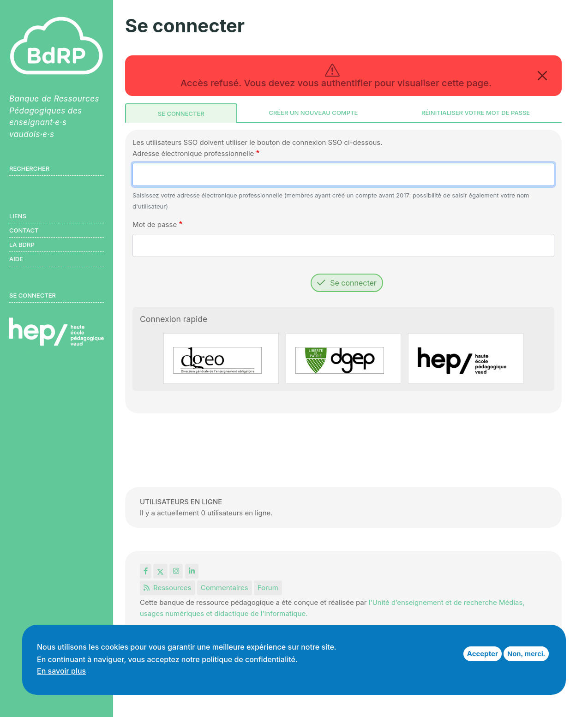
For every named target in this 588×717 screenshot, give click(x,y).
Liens (18, 216)
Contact (24, 230)
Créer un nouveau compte (313, 113)
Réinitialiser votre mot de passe (476, 113)
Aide (16, 259)
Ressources (168, 588)
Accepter (483, 654)
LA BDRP (22, 245)
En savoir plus (61, 671)
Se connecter (181, 114)
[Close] (542, 76)
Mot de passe (155, 224)
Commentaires (225, 588)
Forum (268, 588)
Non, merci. (526, 654)
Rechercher (29, 168)
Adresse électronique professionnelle (193, 153)
